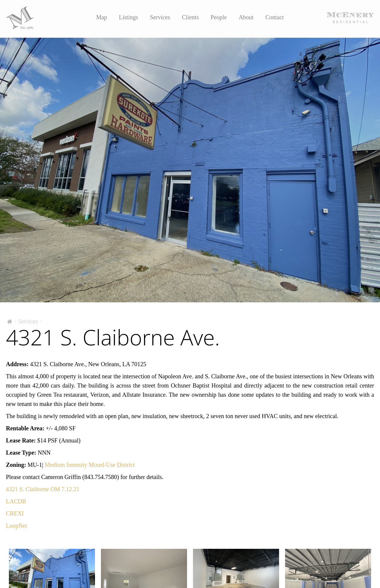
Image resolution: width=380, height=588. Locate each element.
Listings (129, 17)
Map (102, 17)
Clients (190, 17)
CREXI (15, 513)
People (218, 17)
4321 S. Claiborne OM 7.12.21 (43, 489)
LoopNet (16, 526)
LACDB (16, 501)
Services (160, 17)
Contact (275, 17)
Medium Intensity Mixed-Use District (90, 465)
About (246, 17)
